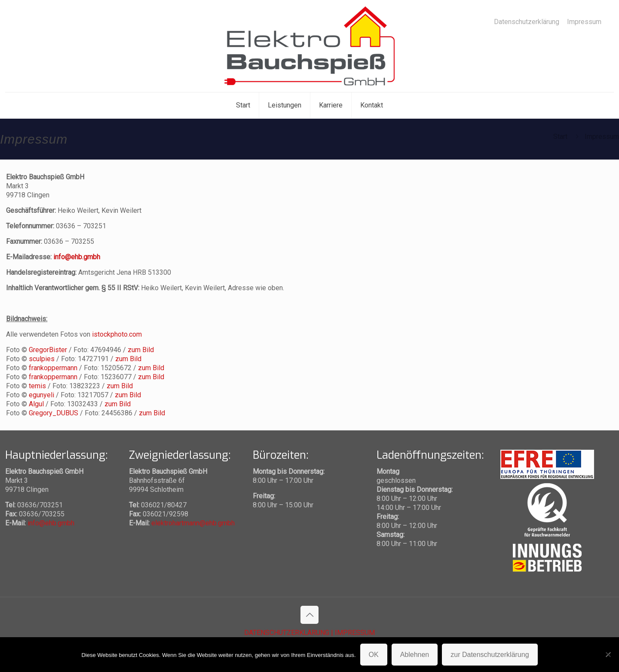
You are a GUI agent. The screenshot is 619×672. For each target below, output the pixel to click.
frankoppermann (53, 368)
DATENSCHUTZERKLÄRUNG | (290, 633)
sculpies (42, 359)
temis (37, 386)
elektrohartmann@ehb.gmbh (193, 523)
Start (560, 137)
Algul (36, 404)
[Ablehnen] (608, 654)
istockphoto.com (117, 334)
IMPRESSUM (355, 633)
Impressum (584, 22)
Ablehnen (415, 655)
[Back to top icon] (309, 615)
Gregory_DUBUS (54, 413)
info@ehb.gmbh (77, 257)
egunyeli (41, 395)
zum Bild (141, 350)
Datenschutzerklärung (527, 22)
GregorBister (48, 350)
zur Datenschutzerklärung (490, 655)
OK (374, 655)
